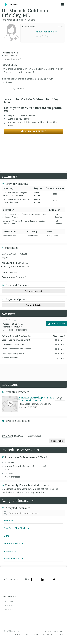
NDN (62, 634)
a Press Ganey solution (17, 579)
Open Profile (57, 441)
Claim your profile (33, 131)
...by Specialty (9, 605)
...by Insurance (9, 601)
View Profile (60, 398)
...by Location (9, 610)
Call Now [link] (18, 89)
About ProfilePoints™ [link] (47, 32)
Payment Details (33, 305)
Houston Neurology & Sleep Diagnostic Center (36, 399)
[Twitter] (54, 579)
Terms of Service (22, 634)
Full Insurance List (33, 291)
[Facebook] (32, 579)
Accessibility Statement (45, 634)
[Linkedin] (43, 579)
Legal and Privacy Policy (53, 631)
